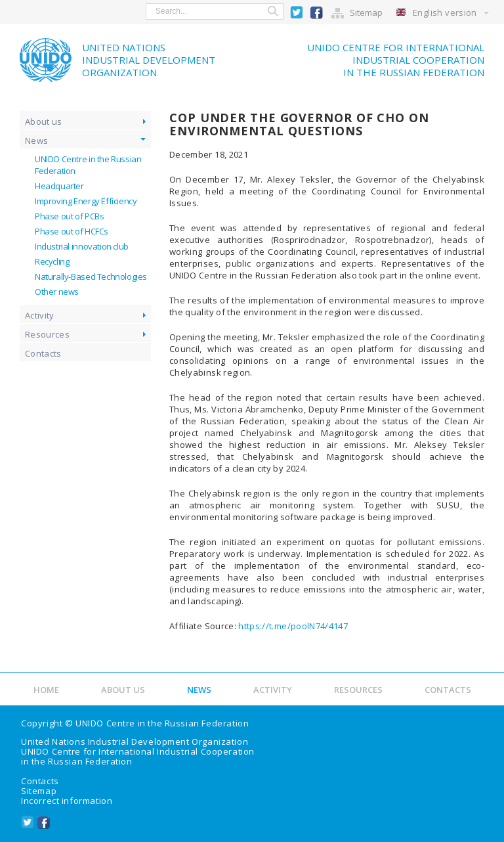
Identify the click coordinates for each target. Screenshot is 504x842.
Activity (40, 315)
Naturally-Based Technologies (91, 277)
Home (46, 690)
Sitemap (366, 12)
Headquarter (59, 186)
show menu (19, 11)
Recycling (52, 261)
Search (273, 11)
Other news (57, 292)
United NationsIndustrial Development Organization (149, 60)
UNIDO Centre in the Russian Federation (162, 723)
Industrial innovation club (82, 246)
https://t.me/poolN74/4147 (293, 626)
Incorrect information (67, 801)
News (36, 141)
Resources (47, 334)
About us (44, 122)
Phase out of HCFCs (72, 231)
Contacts (43, 353)
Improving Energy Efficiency (86, 201)
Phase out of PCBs (69, 216)
